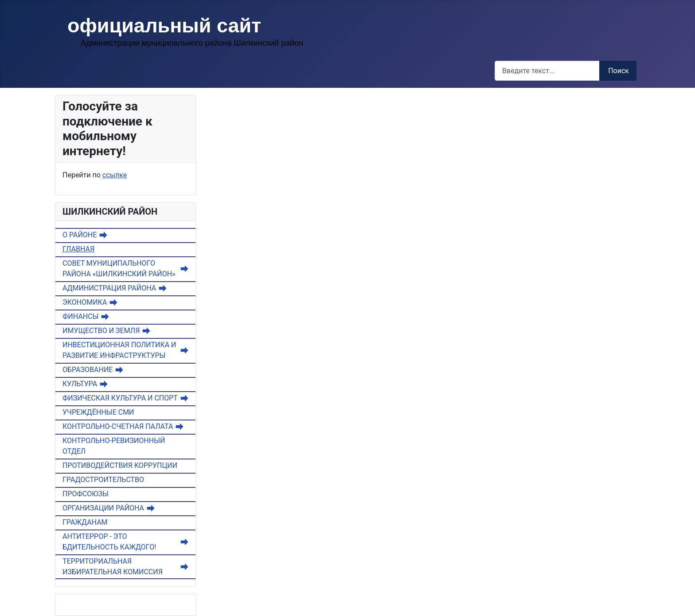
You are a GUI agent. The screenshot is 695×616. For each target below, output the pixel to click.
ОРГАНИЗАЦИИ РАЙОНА (103, 508)
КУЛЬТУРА (80, 384)
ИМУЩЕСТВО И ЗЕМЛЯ (101, 331)
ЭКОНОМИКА (85, 302)
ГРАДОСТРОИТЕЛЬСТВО (103, 480)
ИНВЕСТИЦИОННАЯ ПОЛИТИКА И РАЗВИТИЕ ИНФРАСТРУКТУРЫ (119, 350)
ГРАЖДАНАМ (85, 522)
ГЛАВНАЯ (78, 249)
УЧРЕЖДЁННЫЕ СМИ (98, 412)
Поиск (619, 71)
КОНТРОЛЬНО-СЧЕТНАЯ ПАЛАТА (118, 426)
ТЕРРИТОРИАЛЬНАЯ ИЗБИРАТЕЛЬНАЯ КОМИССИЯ (113, 567)
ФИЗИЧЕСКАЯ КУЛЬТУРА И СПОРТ (120, 398)
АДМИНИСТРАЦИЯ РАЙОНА (109, 288)
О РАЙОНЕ (80, 235)
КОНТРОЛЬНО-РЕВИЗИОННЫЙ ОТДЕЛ (114, 446)
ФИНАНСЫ (80, 316)
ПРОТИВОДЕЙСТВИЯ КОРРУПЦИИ (120, 465)
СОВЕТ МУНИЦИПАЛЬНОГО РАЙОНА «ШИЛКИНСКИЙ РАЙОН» (119, 269)
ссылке (115, 175)
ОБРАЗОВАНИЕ (88, 370)
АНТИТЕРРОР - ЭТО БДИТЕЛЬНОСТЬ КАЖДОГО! (109, 542)
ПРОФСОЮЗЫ (86, 494)
